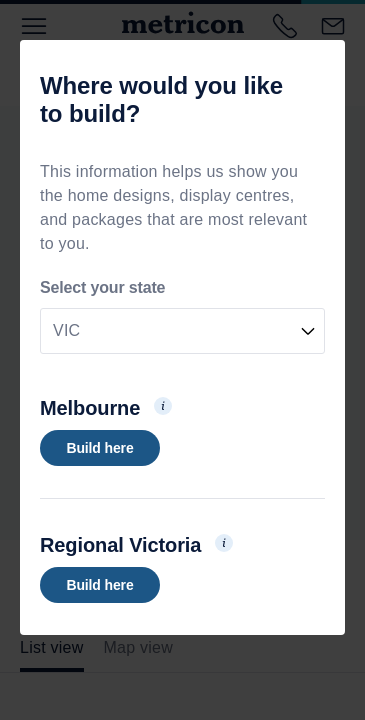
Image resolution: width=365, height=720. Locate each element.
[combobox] (182, 331)
